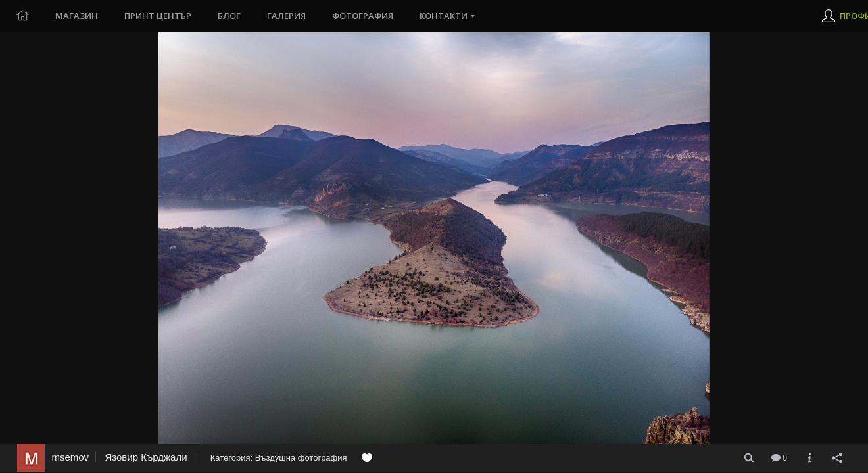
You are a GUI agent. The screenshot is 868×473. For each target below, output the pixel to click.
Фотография (363, 16)
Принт (158, 16)
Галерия (286, 16)
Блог (229, 16)
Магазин (77, 16)
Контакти (444, 16)
